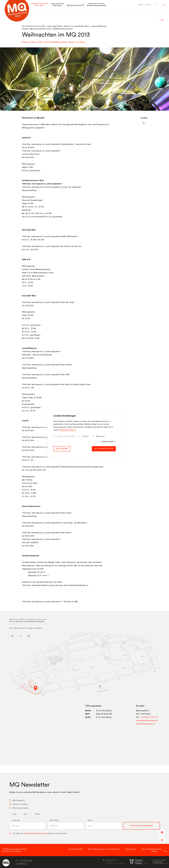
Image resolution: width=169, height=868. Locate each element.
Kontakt (154, 851)
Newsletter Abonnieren (141, 826)
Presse (141, 5)
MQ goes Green (75, 5)
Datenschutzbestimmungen (35, 833)
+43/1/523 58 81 (26, 861)
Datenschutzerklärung (68, 430)
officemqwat (22, 864)
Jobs (165, 851)
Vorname (16, 820)
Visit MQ (39, 5)
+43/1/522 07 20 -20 (149, 717)
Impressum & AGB (75, 849)
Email (90, 820)
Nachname (54, 820)
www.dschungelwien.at (145, 724)
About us (148, 5)
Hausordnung (131, 849)
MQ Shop (57, 5)
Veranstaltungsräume (97, 5)
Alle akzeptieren (104, 449)
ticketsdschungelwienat (147, 721)
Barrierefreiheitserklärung (152, 849)
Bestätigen (62, 449)
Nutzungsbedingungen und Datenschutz (104, 849)
